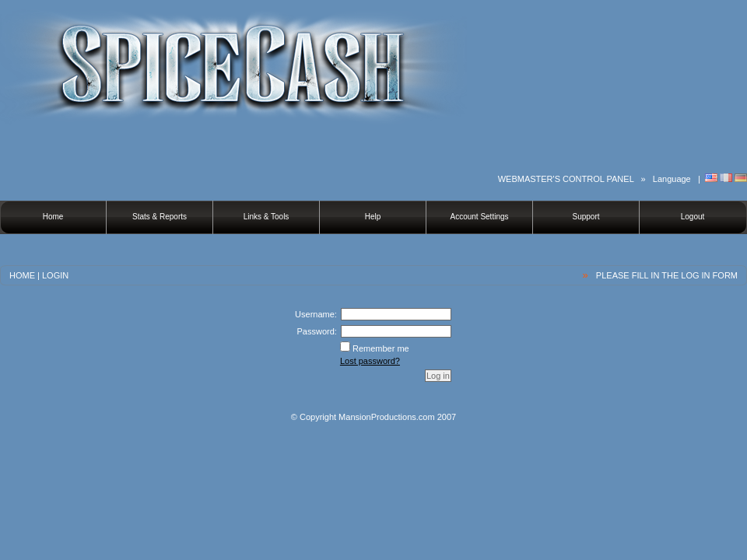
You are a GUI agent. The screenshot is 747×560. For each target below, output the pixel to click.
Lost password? (370, 361)
